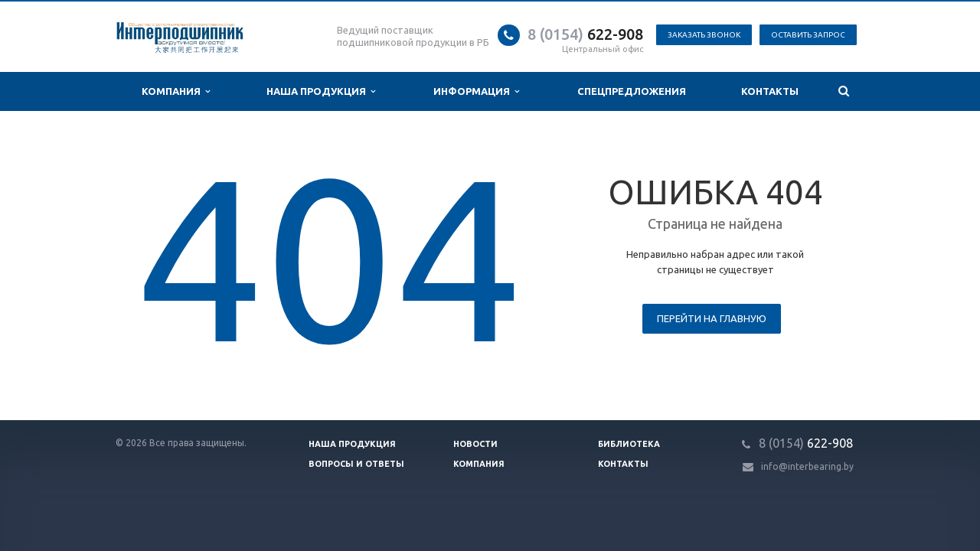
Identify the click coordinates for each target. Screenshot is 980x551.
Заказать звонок (704, 35)
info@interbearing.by (807, 466)
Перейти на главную (712, 318)
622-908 (585, 34)
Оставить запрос (808, 35)
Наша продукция (321, 91)
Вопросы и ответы (356, 464)
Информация (476, 91)
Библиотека (629, 444)
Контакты (770, 91)
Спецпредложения (632, 91)
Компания (176, 91)
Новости (475, 444)
